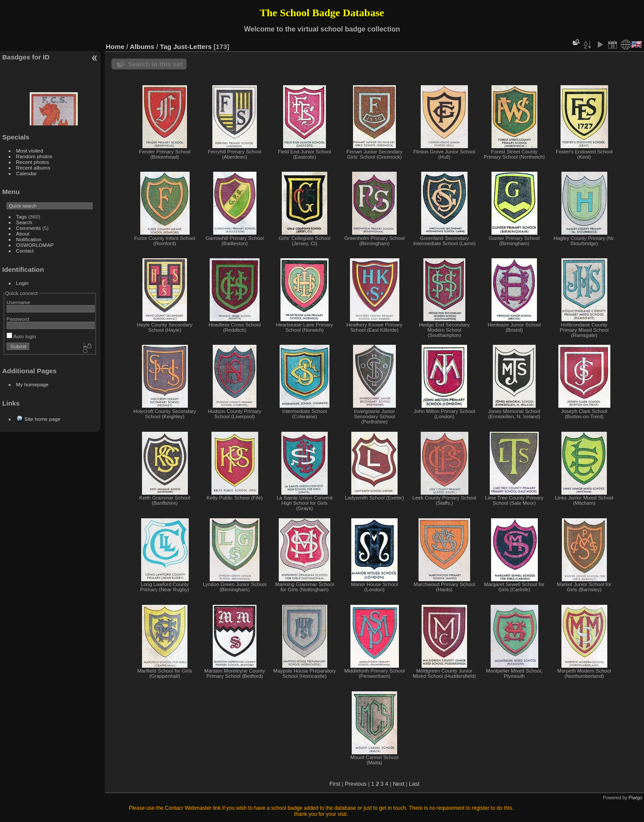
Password (18, 319)
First (335, 784)
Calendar (27, 173)
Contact (25, 251)
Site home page (42, 419)
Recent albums (33, 168)
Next (398, 784)
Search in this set (155, 64)
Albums (142, 47)
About (23, 234)
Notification (29, 239)
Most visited (30, 151)
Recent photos (33, 162)
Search (24, 222)
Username (18, 302)
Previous (356, 784)
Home (115, 47)
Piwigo (635, 798)
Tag (166, 47)
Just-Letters (193, 47)
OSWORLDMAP (35, 245)
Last (414, 784)
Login (23, 283)
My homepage (33, 384)
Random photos (34, 156)
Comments (29, 228)
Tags (22, 217)
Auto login (21, 336)
